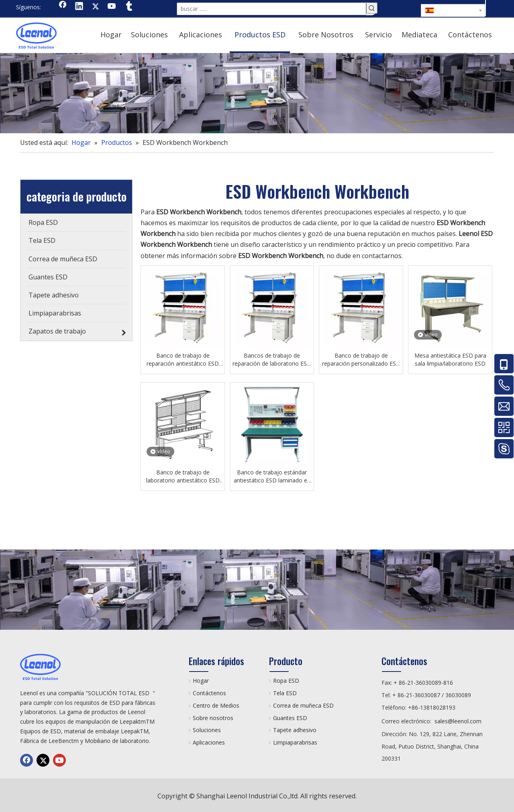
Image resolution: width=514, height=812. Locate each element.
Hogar (201, 681)
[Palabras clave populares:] (372, 8)
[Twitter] (96, 7)
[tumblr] (128, 7)
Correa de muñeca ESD (303, 705)
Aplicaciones (209, 742)
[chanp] (257, 93)
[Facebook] (63, 7)
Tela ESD (285, 693)
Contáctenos (209, 693)
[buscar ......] (271, 9)
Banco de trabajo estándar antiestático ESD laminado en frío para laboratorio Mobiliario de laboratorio (272, 476)
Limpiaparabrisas (295, 742)
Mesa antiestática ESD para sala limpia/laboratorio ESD (450, 359)
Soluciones (207, 730)
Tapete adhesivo (295, 730)
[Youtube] (112, 7)
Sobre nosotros (213, 718)
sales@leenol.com (458, 721)
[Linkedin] (79, 7)
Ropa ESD (286, 681)
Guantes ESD (290, 718)
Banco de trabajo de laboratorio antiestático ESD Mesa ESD (183, 476)
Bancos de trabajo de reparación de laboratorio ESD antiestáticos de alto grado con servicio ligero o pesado (272, 360)
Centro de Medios (216, 705)
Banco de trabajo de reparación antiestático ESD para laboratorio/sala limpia (183, 360)
